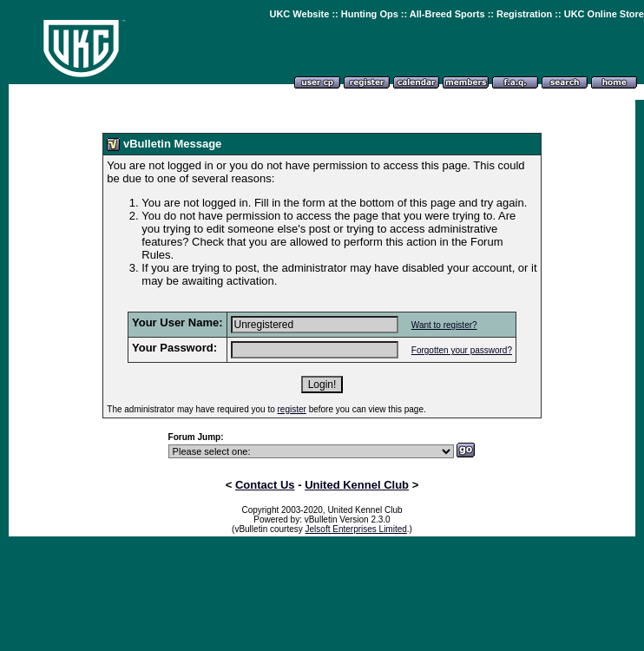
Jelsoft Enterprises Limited (356, 529)
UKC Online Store (604, 14)
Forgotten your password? (462, 350)
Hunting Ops (370, 14)
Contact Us (265, 485)
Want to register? (444, 325)
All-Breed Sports (447, 14)
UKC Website (299, 14)
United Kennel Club (357, 485)
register (292, 409)
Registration (524, 14)
